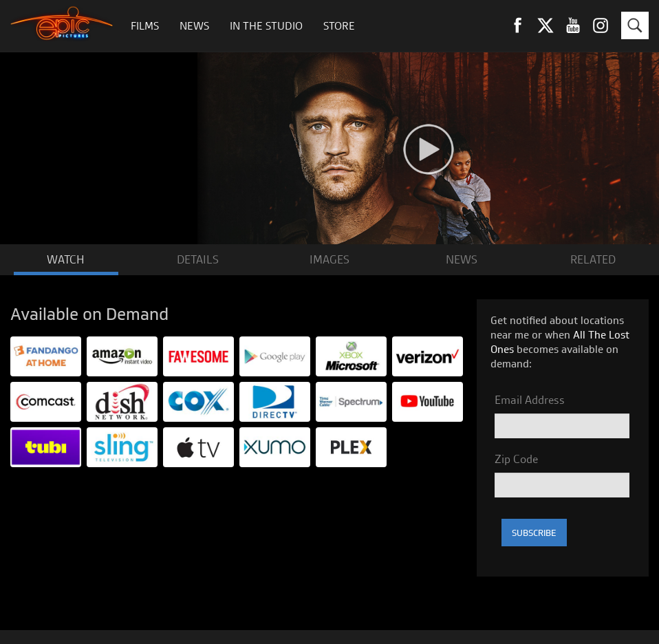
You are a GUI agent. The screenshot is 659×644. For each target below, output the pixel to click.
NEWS (462, 259)
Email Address (530, 400)
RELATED (593, 259)
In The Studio (266, 26)
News (194, 26)
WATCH (66, 259)
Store (339, 26)
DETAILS (198, 259)
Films (145, 26)
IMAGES (329, 259)
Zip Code (516, 459)
